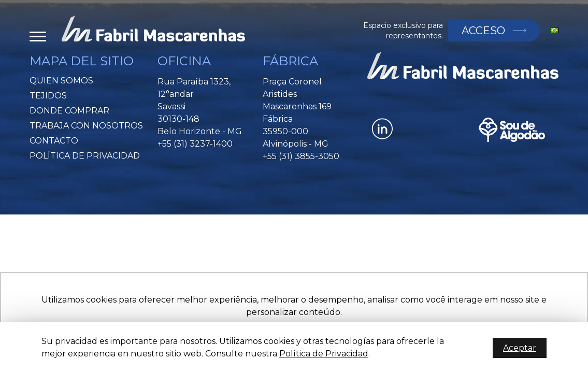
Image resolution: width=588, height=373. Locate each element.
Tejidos (48, 96)
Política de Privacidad (85, 156)
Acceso (481, 31)
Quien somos (61, 81)
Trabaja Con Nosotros (86, 126)
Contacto (54, 141)
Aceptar (520, 348)
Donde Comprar (69, 111)
